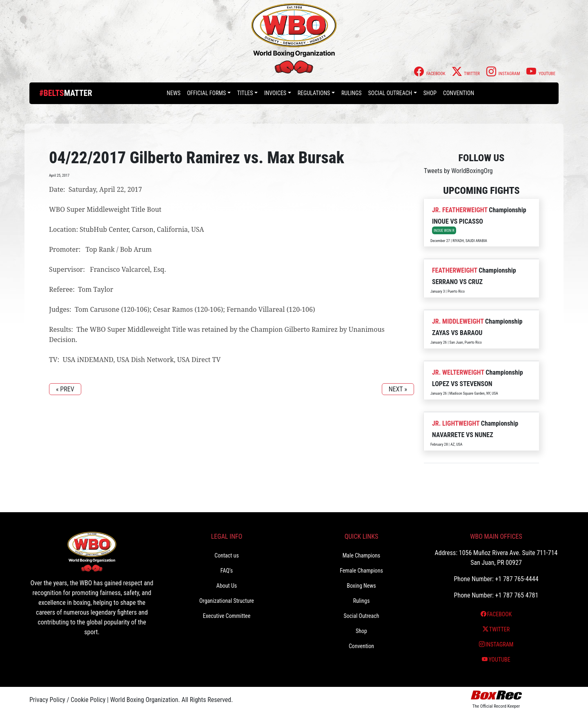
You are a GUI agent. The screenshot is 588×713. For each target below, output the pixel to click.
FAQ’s (227, 571)
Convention (459, 93)
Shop (430, 93)
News (174, 93)
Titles (245, 93)
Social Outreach (390, 93)
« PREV (65, 389)
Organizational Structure (227, 601)
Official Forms (206, 93)
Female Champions (361, 571)
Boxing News (361, 586)
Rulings (352, 93)
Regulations (314, 93)
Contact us (227, 555)
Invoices (275, 93)
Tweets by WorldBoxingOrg (458, 171)
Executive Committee (227, 616)
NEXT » (398, 389)
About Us (227, 586)
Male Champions (362, 555)
